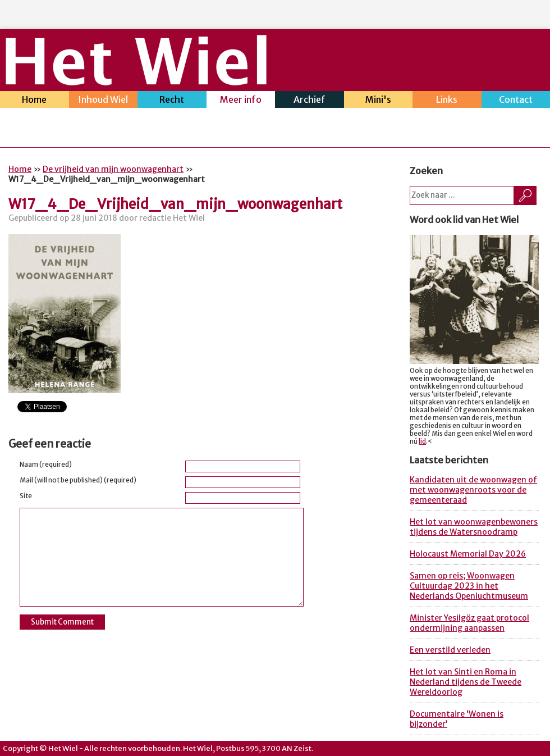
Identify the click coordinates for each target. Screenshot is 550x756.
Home (35, 101)
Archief (310, 101)
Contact (516, 101)
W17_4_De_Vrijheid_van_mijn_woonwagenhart (175, 204)
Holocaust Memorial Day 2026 (468, 554)
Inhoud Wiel (104, 101)
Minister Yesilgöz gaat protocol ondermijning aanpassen (469, 623)
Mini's (379, 101)
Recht (172, 101)
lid (422, 441)
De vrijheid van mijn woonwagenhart (113, 169)
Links (447, 101)
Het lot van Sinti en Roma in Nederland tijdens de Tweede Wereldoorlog (466, 682)
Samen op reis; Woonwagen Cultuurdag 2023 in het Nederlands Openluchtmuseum (469, 586)
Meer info (241, 101)
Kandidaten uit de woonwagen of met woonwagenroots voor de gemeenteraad (473, 490)
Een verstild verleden (450, 650)
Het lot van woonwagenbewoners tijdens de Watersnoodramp (474, 527)
